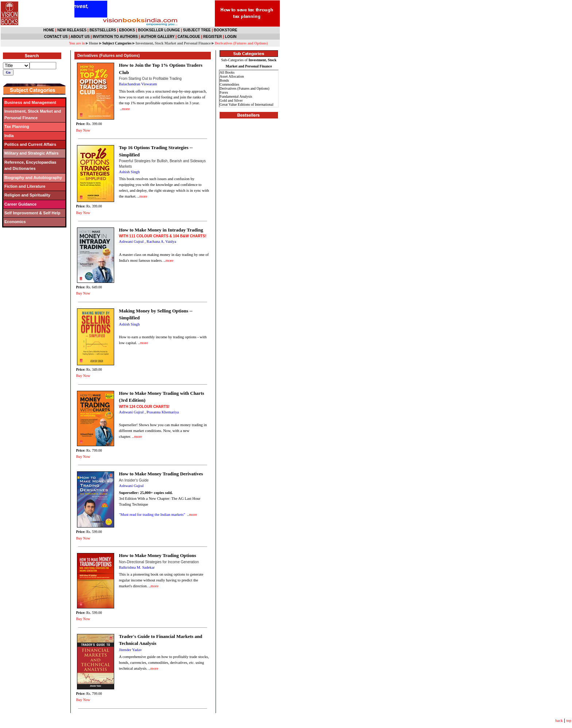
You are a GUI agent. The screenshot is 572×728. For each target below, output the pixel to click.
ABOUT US (80, 37)
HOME (49, 30)
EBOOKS (127, 30)
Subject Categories (117, 43)
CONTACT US (56, 37)
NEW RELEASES (72, 30)
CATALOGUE (189, 37)
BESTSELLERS (103, 30)
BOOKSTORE (225, 30)
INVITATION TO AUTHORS (115, 37)
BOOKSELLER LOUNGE (159, 30)
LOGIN (231, 37)
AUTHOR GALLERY (158, 37)
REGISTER (212, 37)
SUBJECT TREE (197, 30)
